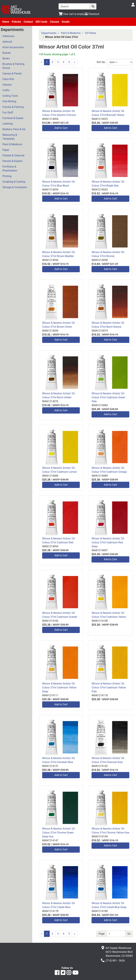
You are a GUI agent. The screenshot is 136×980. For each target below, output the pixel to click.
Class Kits (8, 79)
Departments (49, 33)
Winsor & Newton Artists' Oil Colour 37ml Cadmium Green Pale (108, 397)
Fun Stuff (8, 113)
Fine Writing (9, 101)
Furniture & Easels (13, 118)
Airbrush (7, 42)
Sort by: (101, 62)
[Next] (75, 62)
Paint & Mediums (12, 144)
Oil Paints (91, 33)
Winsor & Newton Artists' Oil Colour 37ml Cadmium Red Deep (108, 542)
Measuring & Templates (10, 137)
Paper (6, 150)
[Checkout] (92, 14)
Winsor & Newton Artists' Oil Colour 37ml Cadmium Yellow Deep (59, 688)
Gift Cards (41, 22)
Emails (66, 22)
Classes (55, 22)
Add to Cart (61, 128)
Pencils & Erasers (13, 161)
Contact (28, 22)
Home (6, 22)
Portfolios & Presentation (10, 169)
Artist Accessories (13, 47)
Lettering (8, 124)
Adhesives (8, 36)
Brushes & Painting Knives (13, 66)
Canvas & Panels (12, 74)
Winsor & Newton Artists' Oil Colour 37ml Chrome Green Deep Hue (58, 833)
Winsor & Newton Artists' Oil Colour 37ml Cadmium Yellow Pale (109, 688)
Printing (7, 176)
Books (6, 58)
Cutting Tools (10, 96)
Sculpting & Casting (14, 182)
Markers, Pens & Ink (14, 129)
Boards (7, 53)
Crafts (6, 90)
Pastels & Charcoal (13, 155)
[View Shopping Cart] (71, 14)
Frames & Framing (13, 107)
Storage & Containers (15, 187)
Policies (16, 22)
